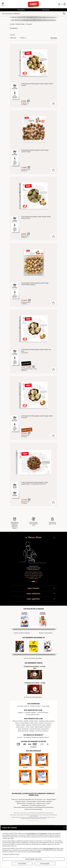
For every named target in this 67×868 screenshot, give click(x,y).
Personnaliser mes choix (34, 859)
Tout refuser (22, 864)
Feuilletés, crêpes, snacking (47, 721)
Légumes (29, 725)
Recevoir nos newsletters (46, 633)
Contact (48, 803)
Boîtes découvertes (23, 731)
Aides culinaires (20, 727)
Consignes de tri (31, 803)
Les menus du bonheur (42, 731)
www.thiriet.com (32, 833)
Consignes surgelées (30, 713)
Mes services (46, 10)
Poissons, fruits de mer (45, 723)
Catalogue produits (20, 801)
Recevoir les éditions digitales (22, 633)
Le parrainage (46, 706)
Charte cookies (41, 801)
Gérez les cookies (31, 801)
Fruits (27, 727)
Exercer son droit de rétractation (34, 809)
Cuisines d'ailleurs (25, 723)
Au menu (20, 737)
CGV (44, 799)
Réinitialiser (54, 38)
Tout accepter (45, 864)
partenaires (43, 833)
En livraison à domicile (23, 706)
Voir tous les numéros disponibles (33, 658)
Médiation (49, 801)
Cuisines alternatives (35, 729)
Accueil (12, 24)
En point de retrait (35, 706)
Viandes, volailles (20, 725)
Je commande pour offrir (33, 715)
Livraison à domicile (42, 713)
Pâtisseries (47, 727)
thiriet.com (14, 799)
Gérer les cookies (48, 848)
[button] (59, 4)
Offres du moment (18, 721)
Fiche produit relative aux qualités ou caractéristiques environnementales (33, 807)
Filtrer (23, 38)
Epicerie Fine (45, 729)
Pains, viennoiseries (23, 729)
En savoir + (34, 747)
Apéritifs (26, 721)
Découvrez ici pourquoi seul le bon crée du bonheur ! (34, 568)
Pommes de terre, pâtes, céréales (42, 725)
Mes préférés (21, 10)
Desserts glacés (39, 727)
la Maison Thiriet (33, 538)
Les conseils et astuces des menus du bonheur (36, 737)
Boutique (32, 731)
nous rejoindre (33, 599)
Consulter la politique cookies (11, 854)
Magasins (20, 713)
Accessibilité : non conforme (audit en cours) (34, 805)
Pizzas (17, 723)
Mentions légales (51, 799)
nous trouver (33, 588)
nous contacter (33, 594)
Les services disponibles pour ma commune (30, 799)
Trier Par (13, 38)
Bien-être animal (21, 803)
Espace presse (41, 803)
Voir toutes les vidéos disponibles (33, 697)
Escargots (29, 24)
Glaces (32, 727)
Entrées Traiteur (20, 24)
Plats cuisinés (34, 723)
